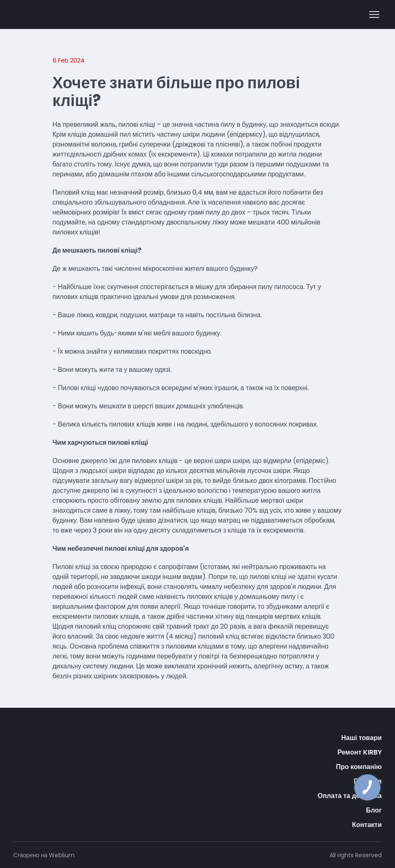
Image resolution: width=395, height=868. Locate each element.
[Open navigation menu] (374, 14)
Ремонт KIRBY (360, 752)
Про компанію (359, 767)
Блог (374, 810)
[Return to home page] (39, 743)
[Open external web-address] (48, 14)
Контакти (367, 825)
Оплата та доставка (350, 796)
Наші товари (361, 738)
